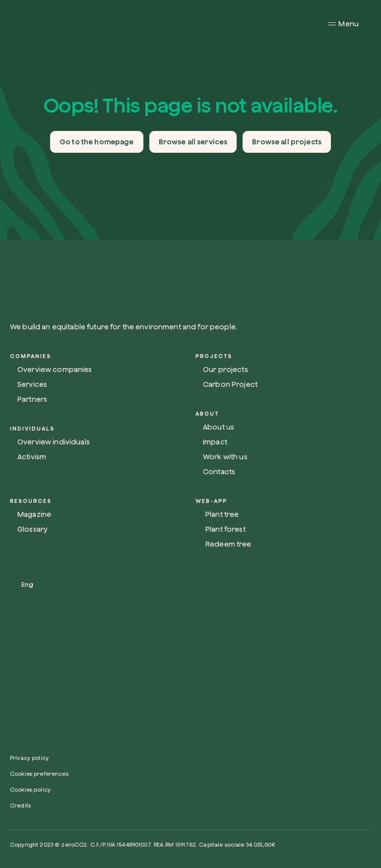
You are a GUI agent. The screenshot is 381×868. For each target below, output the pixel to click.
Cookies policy (30, 789)
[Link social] (14, 717)
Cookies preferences (39, 774)
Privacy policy (29, 758)
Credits (20, 805)
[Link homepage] (144, 284)
